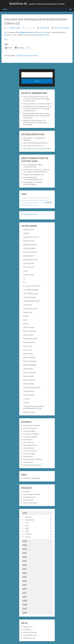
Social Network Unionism (33, 459)
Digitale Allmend (26, 32)
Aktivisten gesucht (32, 205)
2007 (25, 609)
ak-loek (43, 203)
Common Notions (30, 428)
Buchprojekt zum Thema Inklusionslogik (33, 183)
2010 (25, 597)
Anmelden (27, 630)
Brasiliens (8, 35)
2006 (25, 613)
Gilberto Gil (40, 32)
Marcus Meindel (29, 97)
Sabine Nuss (28, 457)
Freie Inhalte (45, 28)
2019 (25, 561)
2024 (25, 541)
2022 (25, 549)
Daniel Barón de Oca (31, 107)
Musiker (48, 32)
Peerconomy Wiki (30, 503)
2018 (25, 565)
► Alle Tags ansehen (29, 214)
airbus (39, 203)
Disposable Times (30, 445)
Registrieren (28, 627)
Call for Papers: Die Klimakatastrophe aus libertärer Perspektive (37, 116)
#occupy (40, 198)
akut (37, 205)
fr (46, 35)
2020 (25, 557)
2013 (25, 585)
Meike (25, 121)
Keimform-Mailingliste (32, 478)
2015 (25, 577)
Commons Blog (29, 431)
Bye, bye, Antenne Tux (36, 146)
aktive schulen (25, 205)
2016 (25, 573)
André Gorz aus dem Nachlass (39, 149)
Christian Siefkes (29, 114)
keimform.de (37, 4)
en (44, 35)
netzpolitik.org (28, 448)
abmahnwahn (24, 200)
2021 (25, 553)
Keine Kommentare (62, 28)
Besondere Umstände (32, 426)
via (6, 40)
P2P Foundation (29, 454)
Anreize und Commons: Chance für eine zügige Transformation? (36, 99)
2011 (24, 593)
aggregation (35, 203)
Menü (5, 10)
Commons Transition (31, 434)
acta (34, 200)
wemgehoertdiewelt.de (32, 465)
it (48, 35)
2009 (25, 601)
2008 (25, 605)
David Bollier (28, 440)
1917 (48, 198)
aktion (49, 202)
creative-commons (30, 56)
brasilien (19, 56)
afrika (46, 200)
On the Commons (30, 451)
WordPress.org (29, 638)
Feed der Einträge (30, 632)
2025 (25, 513)
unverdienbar (28, 462)
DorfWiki (26, 492)
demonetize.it (28, 442)
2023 (25, 545)
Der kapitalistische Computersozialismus (32, 178)
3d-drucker (45, 198)
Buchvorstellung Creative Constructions (33, 166)
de (41, 35)
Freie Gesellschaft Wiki (32, 494)
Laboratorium (28, 500)
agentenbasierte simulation (27, 203)
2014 (25, 581)
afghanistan (42, 200)
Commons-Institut (30, 437)
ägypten (37, 200)
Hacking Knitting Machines (37, 143)
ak (41, 203)
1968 (50, 198)
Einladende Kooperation (32, 175)
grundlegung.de (29, 497)
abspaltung (30, 200)
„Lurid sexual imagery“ (44, 104)
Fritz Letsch (27, 104)
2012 (25, 589)
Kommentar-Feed (30, 635)
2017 (25, 569)
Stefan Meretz (15, 28)
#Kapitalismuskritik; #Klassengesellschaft (29, 198)
